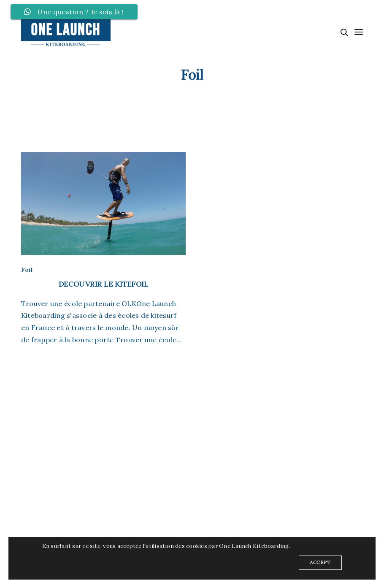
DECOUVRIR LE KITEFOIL (104, 284)
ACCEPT (320, 562)
